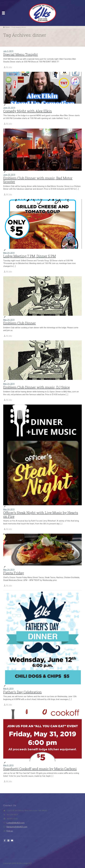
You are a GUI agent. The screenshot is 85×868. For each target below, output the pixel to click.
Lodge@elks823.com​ (16, 823)
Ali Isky (9, 67)
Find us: (10, 831)
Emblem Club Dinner (20, 323)
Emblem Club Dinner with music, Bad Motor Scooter (38, 180)
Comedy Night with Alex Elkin (28, 111)
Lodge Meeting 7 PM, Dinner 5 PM (30, 256)
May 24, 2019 (9, 253)
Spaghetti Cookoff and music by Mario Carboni (40, 769)
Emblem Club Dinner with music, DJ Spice (37, 387)
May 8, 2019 (8, 689)
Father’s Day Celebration (22, 692)
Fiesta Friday (14, 573)
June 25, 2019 (9, 108)
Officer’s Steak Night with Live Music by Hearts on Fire (41, 515)
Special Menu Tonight (21, 54)
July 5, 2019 (8, 51)
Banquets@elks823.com (17, 827)
